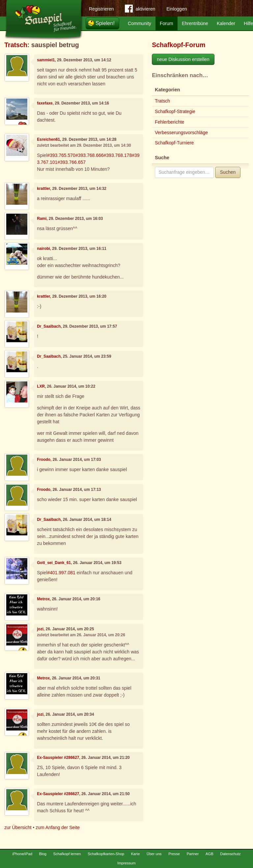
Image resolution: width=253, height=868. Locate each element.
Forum (166, 23)
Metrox (43, 599)
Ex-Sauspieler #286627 (58, 758)
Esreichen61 (48, 139)
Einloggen (177, 9)
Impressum (126, 863)
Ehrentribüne (195, 23)
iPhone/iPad (22, 854)
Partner (193, 854)
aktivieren (140, 10)
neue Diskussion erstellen (183, 59)
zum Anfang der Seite (58, 827)
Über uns (154, 854)
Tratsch (16, 45)
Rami (42, 219)
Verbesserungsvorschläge (181, 133)
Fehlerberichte (170, 122)
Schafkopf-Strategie (175, 111)
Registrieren (101, 9)
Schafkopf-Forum (179, 45)
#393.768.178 (118, 155)
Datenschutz (230, 854)
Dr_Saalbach (49, 326)
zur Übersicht (18, 827)
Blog (43, 854)
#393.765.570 (61, 155)
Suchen (228, 172)
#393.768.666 (90, 155)
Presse (174, 854)
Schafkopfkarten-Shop (106, 854)
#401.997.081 (61, 573)
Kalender (226, 23)
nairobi (43, 249)
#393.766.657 (71, 162)
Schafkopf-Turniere (174, 143)
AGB (210, 854)
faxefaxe (45, 103)
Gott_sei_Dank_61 (54, 563)
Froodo (44, 460)
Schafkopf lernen (67, 854)
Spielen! (105, 23)
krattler (43, 189)
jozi (40, 629)
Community (140, 23)
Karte (136, 854)
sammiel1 (46, 60)
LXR (41, 386)
